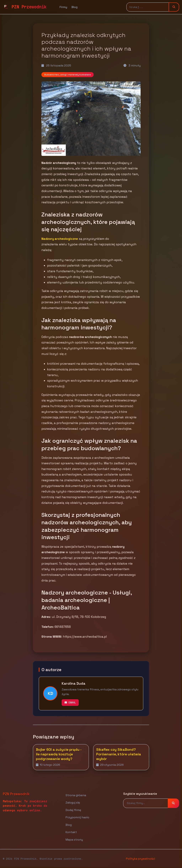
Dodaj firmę (73, 810)
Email (70, 702)
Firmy (63, 7)
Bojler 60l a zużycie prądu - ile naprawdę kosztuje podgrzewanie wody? (59, 754)
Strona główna (76, 795)
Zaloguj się (73, 803)
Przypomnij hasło (77, 817)
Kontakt (71, 832)
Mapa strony (74, 840)
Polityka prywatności (140, 859)
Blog (74, 7)
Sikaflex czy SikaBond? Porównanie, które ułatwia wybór (119, 754)
